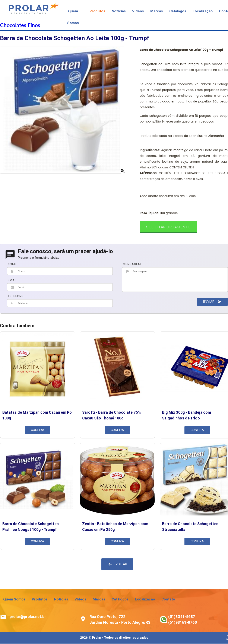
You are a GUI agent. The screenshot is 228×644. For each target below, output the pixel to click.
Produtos (97, 11)
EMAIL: (13, 281)
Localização (203, 11)
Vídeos (138, 11)
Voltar (117, 565)
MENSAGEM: (132, 265)
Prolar (97, 638)
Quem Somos (14, 600)
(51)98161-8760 (183, 623)
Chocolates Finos (20, 25)
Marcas (157, 11)
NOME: (13, 265)
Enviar (212, 302)
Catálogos (178, 11)
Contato (168, 600)
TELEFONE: (16, 297)
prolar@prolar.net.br (28, 617)
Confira (38, 430)
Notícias (119, 11)
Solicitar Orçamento (169, 227)
